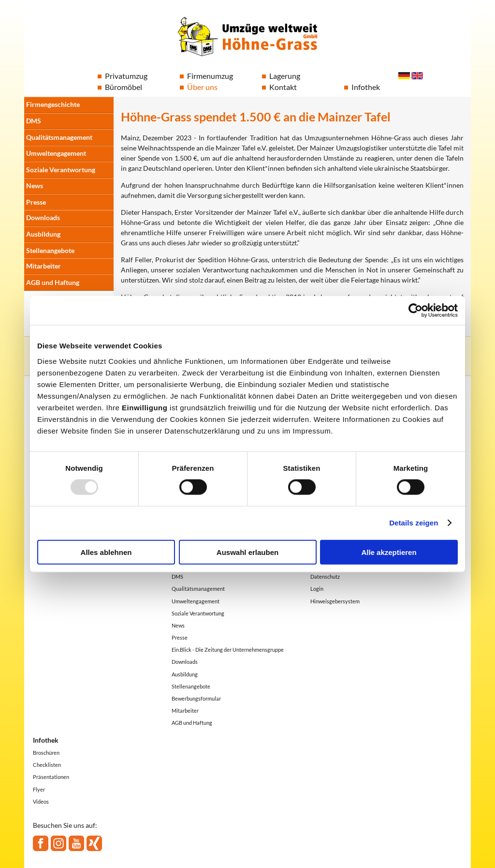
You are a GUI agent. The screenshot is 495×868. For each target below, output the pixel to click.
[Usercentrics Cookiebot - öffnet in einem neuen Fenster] (415, 311)
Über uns (202, 87)
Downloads (43, 217)
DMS (34, 121)
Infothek (366, 87)
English (417, 76)
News (35, 186)
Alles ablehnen (106, 552)
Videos (41, 801)
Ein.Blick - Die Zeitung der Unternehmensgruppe (228, 650)
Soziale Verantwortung (61, 170)
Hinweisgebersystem (335, 601)
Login (317, 589)
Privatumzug (126, 76)
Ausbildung (43, 234)
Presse (36, 202)
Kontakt (283, 87)
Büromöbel (124, 87)
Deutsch (404, 76)
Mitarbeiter (44, 266)
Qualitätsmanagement (59, 137)
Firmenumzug (210, 76)
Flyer (39, 789)
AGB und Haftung (53, 282)
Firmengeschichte (53, 104)
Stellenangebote (50, 250)
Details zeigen (414, 523)
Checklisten (47, 765)
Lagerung (285, 76)
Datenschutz (325, 576)
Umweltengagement (56, 153)
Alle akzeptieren (389, 552)
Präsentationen (51, 777)
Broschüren (46, 753)
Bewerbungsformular (196, 698)
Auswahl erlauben (247, 552)
